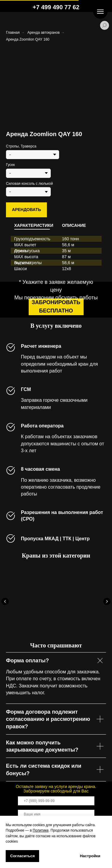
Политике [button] (41, 830)
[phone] (56, 801)
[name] (56, 814)
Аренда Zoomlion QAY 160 (28, 39)
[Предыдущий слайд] (5, 601)
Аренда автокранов (44, 33)
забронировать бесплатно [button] (56, 307)
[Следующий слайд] (107, 601)
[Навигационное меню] (100, 12)
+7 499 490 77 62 (56, 7)
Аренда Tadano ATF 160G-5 (48, 622)
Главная (13, 33)
